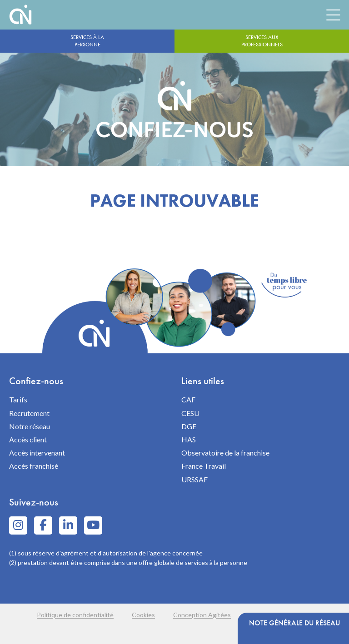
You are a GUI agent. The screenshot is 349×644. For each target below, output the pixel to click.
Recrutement (29, 413)
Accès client (28, 439)
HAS (189, 439)
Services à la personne (87, 41)
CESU (190, 413)
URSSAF (194, 479)
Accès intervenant (37, 453)
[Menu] (333, 15)
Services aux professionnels (262, 41)
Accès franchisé (34, 466)
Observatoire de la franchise (225, 453)
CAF (188, 399)
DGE (189, 426)
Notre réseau (30, 426)
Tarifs (18, 399)
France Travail (204, 466)
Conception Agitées (202, 615)
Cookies (143, 615)
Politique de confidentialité (75, 615)
